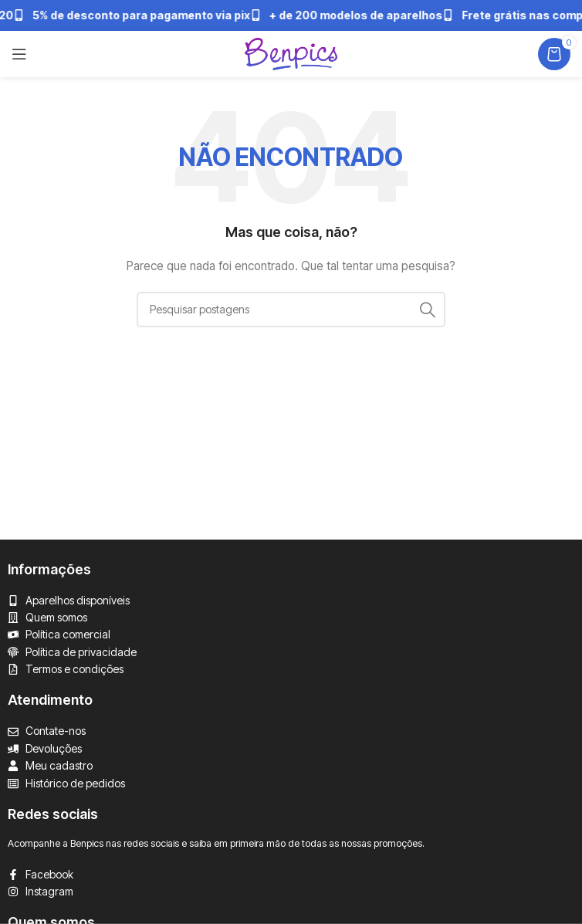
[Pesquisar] (291, 310)
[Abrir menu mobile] (19, 54)
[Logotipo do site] (291, 53)
